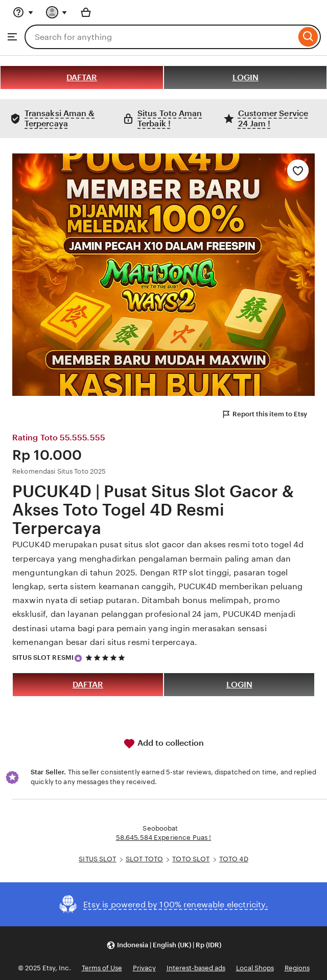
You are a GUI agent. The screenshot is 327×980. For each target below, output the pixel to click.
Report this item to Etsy (264, 414)
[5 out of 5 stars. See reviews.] (107, 658)
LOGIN (246, 77)
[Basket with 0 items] (86, 12)
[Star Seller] (78, 658)
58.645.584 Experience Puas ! (164, 838)
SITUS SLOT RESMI (43, 658)
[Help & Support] (23, 12)
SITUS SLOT (97, 859)
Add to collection (163, 744)
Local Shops (255, 968)
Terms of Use (102, 968)
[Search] (308, 37)
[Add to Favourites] (298, 170)
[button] (164, 945)
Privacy (144, 968)
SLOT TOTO (144, 859)
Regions (297, 968)
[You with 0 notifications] (57, 12)
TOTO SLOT (191, 859)
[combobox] (160, 37)
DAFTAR (82, 77)
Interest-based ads (196, 968)
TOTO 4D (234, 859)
